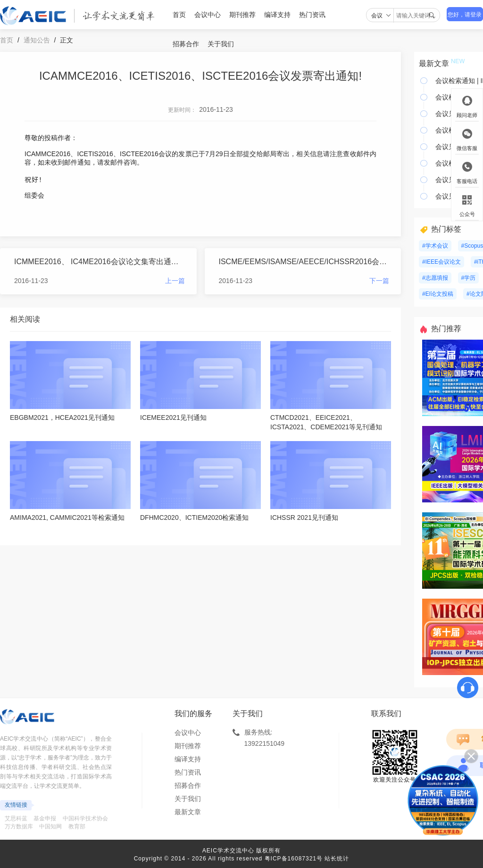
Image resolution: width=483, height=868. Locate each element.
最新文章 (188, 812)
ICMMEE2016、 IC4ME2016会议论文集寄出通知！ (100, 262)
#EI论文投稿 (438, 294)
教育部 (77, 826)
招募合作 (186, 44)
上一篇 (175, 281)
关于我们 (221, 44)
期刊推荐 (242, 15)
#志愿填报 (435, 278)
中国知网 (50, 826)
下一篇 (379, 281)
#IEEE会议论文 (441, 262)
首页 (179, 15)
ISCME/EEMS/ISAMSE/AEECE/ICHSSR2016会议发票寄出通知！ (304, 262)
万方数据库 (19, 826)
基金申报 (45, 818)
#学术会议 (435, 246)
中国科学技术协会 (85, 818)
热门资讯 (312, 15)
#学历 (469, 278)
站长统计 (337, 859)
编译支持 (277, 15)
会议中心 (208, 15)
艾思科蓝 (16, 818)
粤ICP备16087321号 (294, 859)
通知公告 (37, 40)
